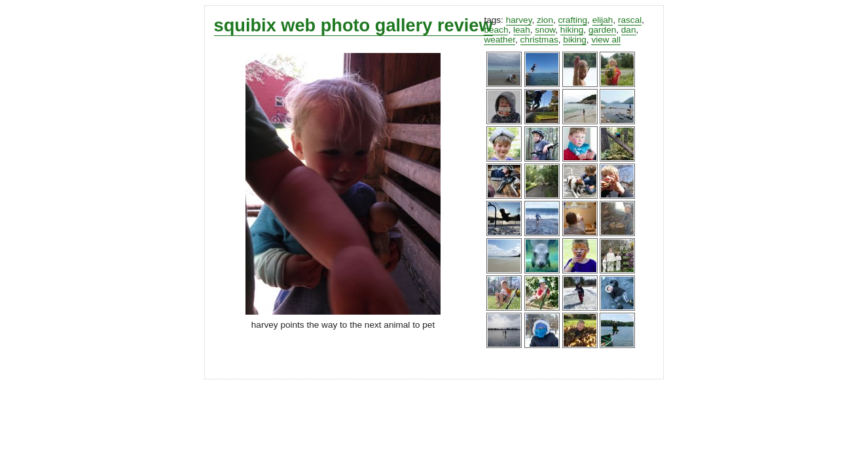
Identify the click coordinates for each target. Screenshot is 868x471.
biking (575, 40)
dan (629, 30)
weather (499, 40)
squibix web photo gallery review (353, 25)
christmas (539, 40)
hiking (572, 30)
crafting (573, 20)
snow (545, 30)
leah (522, 30)
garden (602, 30)
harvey (519, 20)
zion (545, 20)
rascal (630, 20)
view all (606, 40)
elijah (603, 20)
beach (496, 30)
